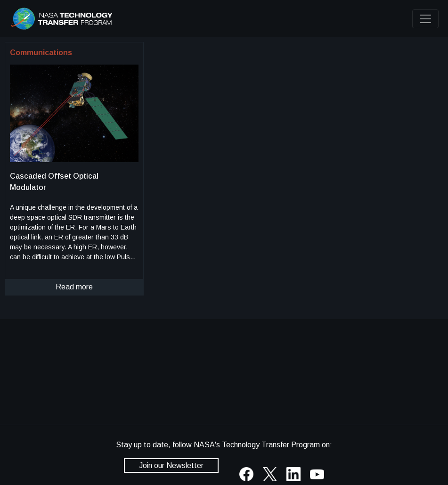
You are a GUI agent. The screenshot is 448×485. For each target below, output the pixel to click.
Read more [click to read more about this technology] (74, 287)
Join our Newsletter (171, 465)
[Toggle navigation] (425, 19)
